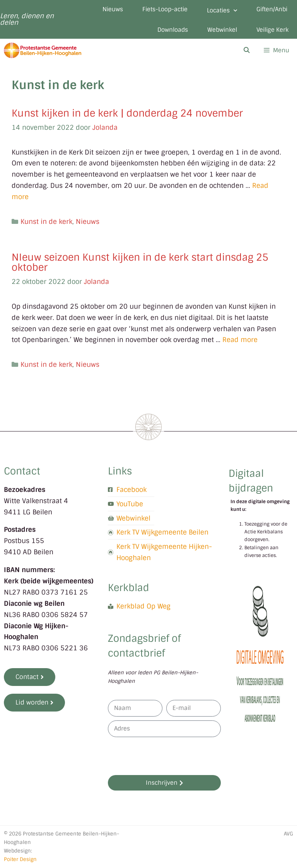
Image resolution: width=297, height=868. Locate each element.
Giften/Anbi (272, 9)
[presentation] (167, 756)
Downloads (173, 30)
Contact (22, 471)
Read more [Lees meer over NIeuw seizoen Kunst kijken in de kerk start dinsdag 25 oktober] (240, 340)
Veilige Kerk (272, 30)
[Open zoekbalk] (246, 50)
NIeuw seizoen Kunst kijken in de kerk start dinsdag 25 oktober (140, 262)
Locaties (222, 11)
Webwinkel (222, 30)
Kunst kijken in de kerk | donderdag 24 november (127, 113)
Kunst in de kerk (46, 222)
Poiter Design (20, 859)
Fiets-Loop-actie (165, 9)
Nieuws (113, 9)
